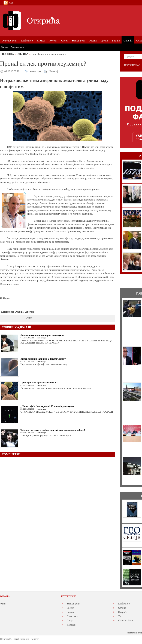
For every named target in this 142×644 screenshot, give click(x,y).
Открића (23, 54)
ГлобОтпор (124, 604)
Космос (5, 47)
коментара (35, 71)
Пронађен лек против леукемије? (39, 383)
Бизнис (71, 612)
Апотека (30, 312)
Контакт (35, 639)
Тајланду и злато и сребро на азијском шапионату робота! (53, 430)
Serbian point (73, 604)
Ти (120, 616)
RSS (11, 3)
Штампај (53, 71)
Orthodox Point (126, 621)
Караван (71, 625)
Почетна (8, 54)
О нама (14, 639)
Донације (24, 639)
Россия (70, 608)
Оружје (122, 608)
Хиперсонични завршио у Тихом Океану (43, 359)
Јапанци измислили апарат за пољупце (42, 335)
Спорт (70, 621)
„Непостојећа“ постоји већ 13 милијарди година (47, 406)
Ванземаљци (17, 47)
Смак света (73, 616)
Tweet (29, 318)
